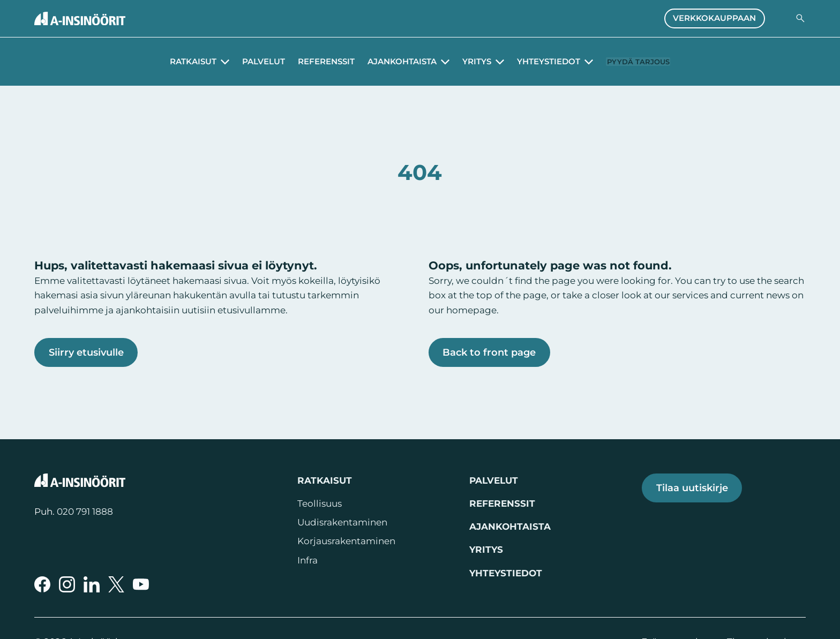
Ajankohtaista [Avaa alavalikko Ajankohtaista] (391, 62)
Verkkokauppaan (714, 18)
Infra (307, 560)
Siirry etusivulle (86, 352)
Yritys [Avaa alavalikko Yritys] (466, 62)
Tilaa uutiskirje (692, 488)
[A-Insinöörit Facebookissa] (42, 584)
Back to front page (489, 352)
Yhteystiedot (506, 573)
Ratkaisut (325, 480)
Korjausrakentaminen (346, 541)
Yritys (486, 550)
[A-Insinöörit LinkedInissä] (92, 584)
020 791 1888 (85, 512)
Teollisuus (320, 503)
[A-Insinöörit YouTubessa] (141, 584)
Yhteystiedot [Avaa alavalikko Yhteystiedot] (538, 62)
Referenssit (316, 62)
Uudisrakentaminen (342, 522)
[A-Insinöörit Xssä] (116, 584)
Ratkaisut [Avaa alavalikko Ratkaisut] (182, 62)
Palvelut (253, 62)
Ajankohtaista (510, 527)
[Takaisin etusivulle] (80, 19)
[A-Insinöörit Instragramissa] (67, 584)
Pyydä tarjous (638, 62)
